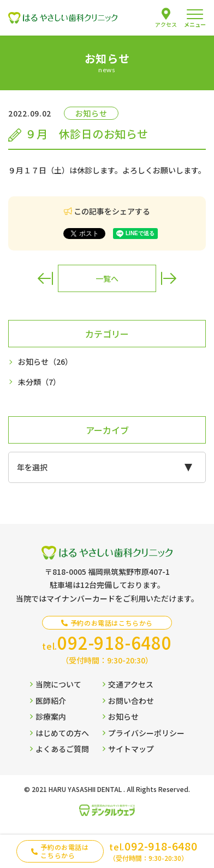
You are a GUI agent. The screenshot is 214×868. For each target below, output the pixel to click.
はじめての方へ (60, 733)
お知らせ (45, 362)
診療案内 (48, 716)
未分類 (39, 382)
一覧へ (107, 278)
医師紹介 (48, 701)
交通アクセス (128, 684)
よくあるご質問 (60, 749)
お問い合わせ (128, 701)
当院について (56, 684)
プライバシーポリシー (144, 733)
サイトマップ (128, 749)
